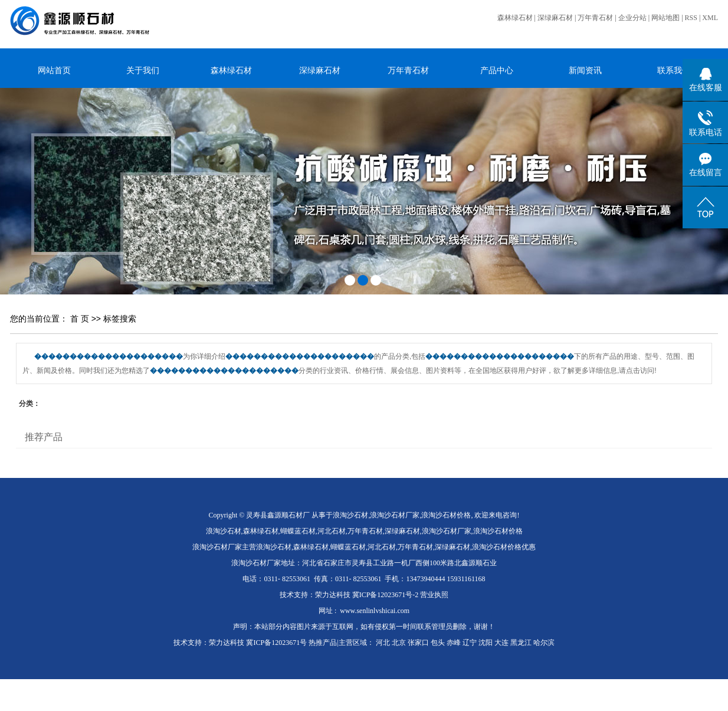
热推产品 (323, 643)
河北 (383, 643)
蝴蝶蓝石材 (298, 531)
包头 (438, 643)
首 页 (80, 319)
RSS (691, 18)
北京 (399, 643)
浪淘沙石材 (350, 515)
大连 (501, 643)
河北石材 (332, 531)
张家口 (418, 643)
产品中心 (497, 70)
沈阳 (486, 643)
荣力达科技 (333, 595)
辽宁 (470, 643)
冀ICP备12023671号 (276, 643)
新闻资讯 (585, 70)
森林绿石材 (515, 18)
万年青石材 (595, 18)
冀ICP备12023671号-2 (386, 595)
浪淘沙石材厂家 (395, 515)
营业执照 (434, 595)
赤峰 (454, 643)
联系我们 (674, 70)
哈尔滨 (544, 643)
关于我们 (143, 70)
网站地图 (665, 18)
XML (710, 18)
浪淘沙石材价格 (446, 515)
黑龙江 (521, 643)
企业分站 (632, 18)
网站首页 (54, 70)
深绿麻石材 (555, 18)
